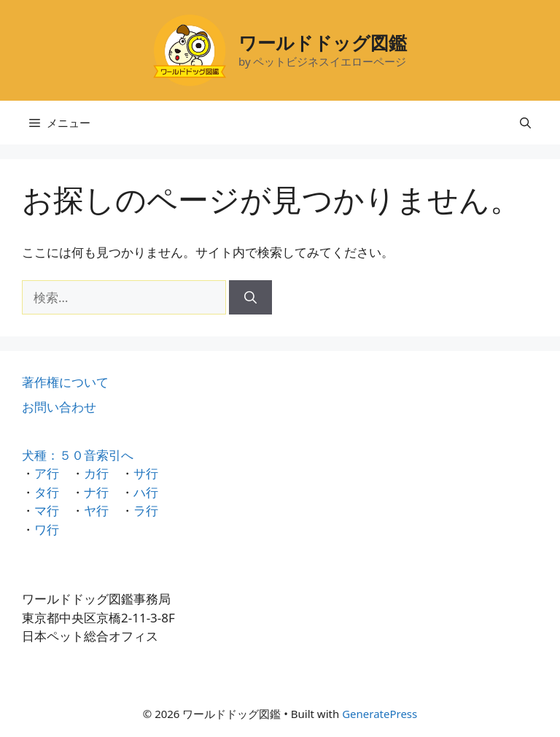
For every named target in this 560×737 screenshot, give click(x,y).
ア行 (47, 473)
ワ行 (47, 529)
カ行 (96, 473)
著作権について (65, 382)
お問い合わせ (59, 407)
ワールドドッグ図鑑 (323, 42)
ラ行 (146, 510)
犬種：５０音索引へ (78, 455)
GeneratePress (380, 714)
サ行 (146, 473)
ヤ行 (96, 510)
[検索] (250, 298)
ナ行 (96, 492)
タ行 (47, 492)
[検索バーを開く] (525, 123)
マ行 (47, 510)
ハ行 (146, 492)
